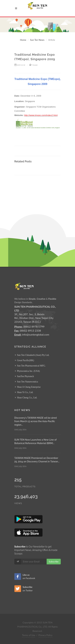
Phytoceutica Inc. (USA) (28, 371)
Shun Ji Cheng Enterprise (29, 387)
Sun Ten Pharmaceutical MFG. (31, 366)
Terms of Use (29, 635)
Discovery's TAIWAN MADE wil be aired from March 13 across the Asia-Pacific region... (36, 421)
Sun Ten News (37, 40)
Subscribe (54, 561)
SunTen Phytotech (25, 376)
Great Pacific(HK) (26, 360)
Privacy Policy (45, 635)
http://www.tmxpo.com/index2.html (41, 115)
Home (23, 40)
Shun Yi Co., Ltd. (25, 392)
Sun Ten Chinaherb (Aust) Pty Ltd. (33, 355)
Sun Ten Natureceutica (28, 382)
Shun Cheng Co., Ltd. (27, 398)
